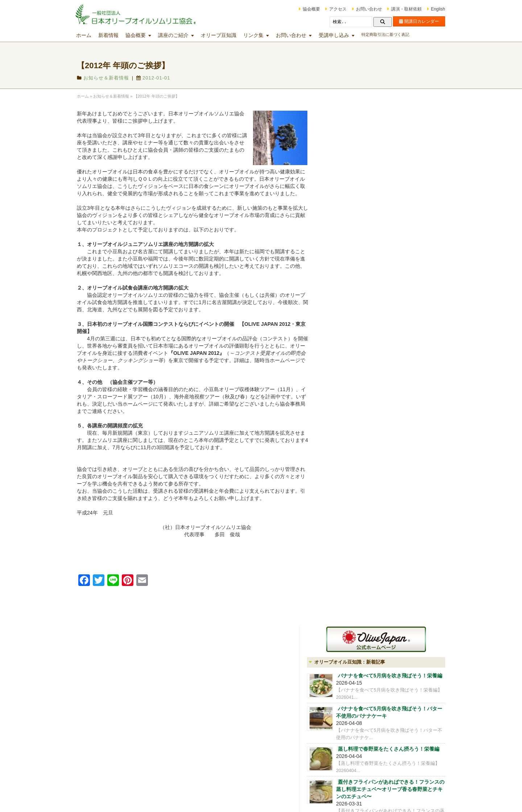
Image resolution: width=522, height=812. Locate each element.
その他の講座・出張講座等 (299, 754)
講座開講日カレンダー (205, 686)
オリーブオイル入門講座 (207, 697)
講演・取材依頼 (396, 9)
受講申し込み (344, 35)
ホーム (94, 35)
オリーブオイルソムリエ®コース (215, 719)
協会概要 (301, 9)
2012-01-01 (163, 78)
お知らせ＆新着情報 (116, 78)
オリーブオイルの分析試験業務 (379, 583)
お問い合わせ (359, 9)
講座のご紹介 (183, 35)
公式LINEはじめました (364, 474)
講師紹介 (353, 571)
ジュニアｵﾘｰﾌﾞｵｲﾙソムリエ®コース (217, 708)
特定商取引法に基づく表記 (395, 34)
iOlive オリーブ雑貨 (366, 594)
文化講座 (282, 743)
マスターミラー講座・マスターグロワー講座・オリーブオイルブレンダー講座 (304, 725)
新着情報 (119, 35)
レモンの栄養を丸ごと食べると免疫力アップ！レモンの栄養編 (399, 364)
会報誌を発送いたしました (368, 455)
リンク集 (264, 35)
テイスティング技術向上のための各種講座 (306, 704)
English (428, 9)
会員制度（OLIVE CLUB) (372, 560)
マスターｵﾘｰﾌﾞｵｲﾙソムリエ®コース (217, 730)
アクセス (328, 9)
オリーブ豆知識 (229, 35)
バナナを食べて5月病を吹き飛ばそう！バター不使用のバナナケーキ (398, 207)
